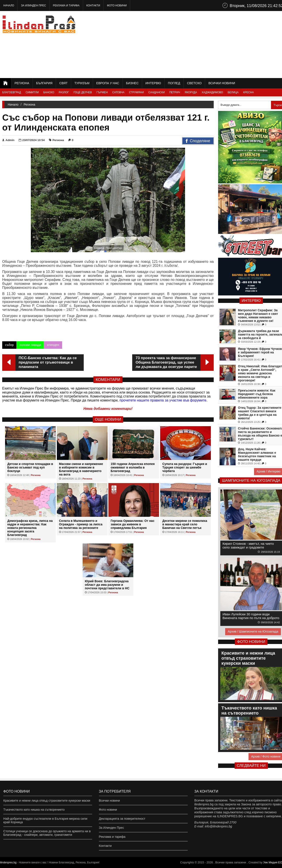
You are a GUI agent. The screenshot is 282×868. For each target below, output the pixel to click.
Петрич (175, 92)
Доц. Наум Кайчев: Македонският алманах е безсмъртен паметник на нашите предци (257, 454)
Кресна (249, 92)
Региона (22, 83)
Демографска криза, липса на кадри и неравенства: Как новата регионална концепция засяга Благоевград (30, 528)
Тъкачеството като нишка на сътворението (34, 810)
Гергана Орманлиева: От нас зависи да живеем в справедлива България (133, 524)
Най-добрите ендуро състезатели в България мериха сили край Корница (45, 820)
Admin (8, 140)
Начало (9, 6)
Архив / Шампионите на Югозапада (253, 631)
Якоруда (191, 92)
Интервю (153, 83)
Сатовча (118, 92)
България (44, 83)
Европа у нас (108, 83)
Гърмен (102, 92)
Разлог (64, 92)
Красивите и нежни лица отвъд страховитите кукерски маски (47, 801)
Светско (194, 83)
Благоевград (12, 92)
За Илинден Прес (33, 6)
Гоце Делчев (83, 92)
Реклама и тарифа (66, 6)
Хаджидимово (212, 92)
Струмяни (136, 92)
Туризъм (82, 83)
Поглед (174, 83)
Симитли (32, 92)
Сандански (157, 92)
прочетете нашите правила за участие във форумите (163, 400)
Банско (49, 92)
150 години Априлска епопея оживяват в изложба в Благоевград (133, 467)
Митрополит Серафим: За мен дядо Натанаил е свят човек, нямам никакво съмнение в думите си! (258, 315)
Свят (63, 83)
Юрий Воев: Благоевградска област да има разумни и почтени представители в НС (107, 585)
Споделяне (198, 141)
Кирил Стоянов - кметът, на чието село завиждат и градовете (248, 545)
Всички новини (222, 83)
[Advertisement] (205, 44)
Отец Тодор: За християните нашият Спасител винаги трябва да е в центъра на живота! (260, 413)
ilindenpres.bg (8, 862)
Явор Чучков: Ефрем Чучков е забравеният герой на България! (260, 352)
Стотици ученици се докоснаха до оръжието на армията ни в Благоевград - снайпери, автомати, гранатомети (47, 833)
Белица (233, 92)
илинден (53, 345)
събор (9, 345)
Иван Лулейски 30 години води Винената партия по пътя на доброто (251, 616)
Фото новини (117, 6)
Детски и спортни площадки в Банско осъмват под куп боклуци (30, 467)
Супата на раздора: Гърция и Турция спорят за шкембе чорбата (185, 467)
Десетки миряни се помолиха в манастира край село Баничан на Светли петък (185, 524)
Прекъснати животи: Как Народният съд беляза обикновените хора (257, 394)
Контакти (93, 6)
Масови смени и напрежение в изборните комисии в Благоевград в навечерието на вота (81, 469)
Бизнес (132, 83)
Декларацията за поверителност (122, 819)
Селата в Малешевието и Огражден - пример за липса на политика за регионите (81, 524)
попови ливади (30, 345)
